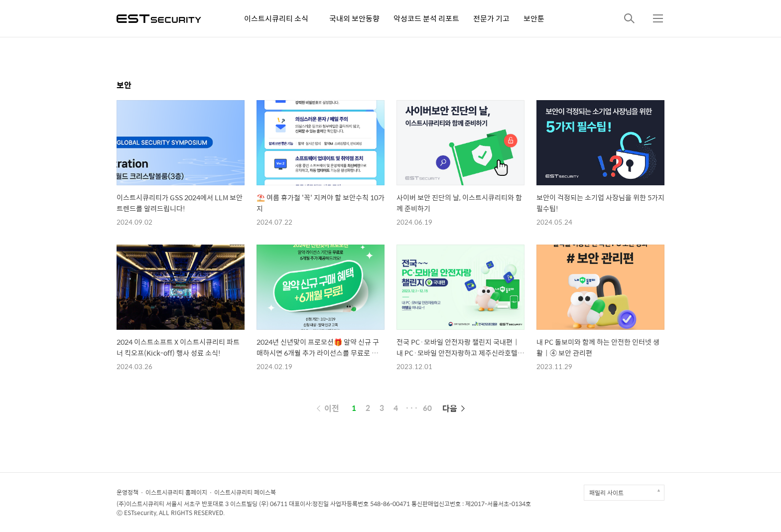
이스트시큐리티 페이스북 (245, 492)
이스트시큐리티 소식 (276, 18)
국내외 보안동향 (354, 18)
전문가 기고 (491, 18)
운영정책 (128, 492)
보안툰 (534, 18)
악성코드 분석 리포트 (426, 18)
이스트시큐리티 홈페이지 (176, 492)
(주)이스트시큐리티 (140, 504)
